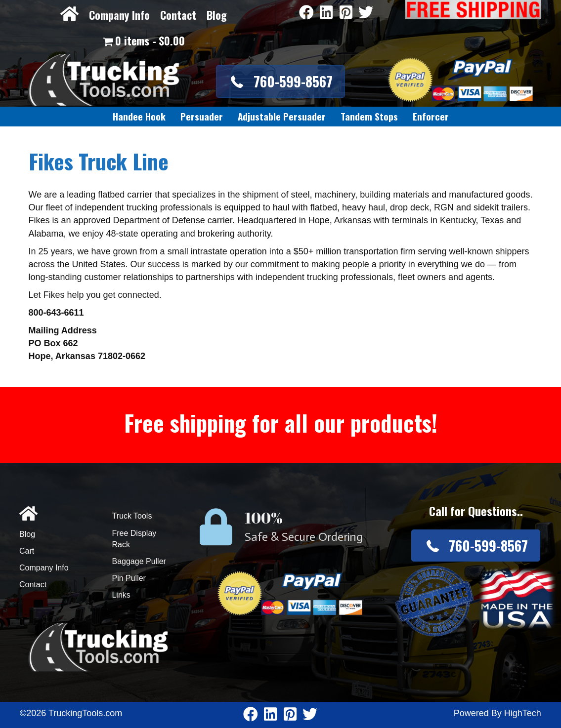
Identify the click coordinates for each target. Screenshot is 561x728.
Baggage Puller (139, 561)
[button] (280, 81)
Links (121, 595)
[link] (139, 117)
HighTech (523, 713)
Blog (217, 15)
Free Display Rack (134, 539)
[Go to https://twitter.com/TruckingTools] (366, 13)
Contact (178, 15)
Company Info (119, 15)
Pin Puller (129, 578)
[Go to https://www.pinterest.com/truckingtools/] (346, 13)
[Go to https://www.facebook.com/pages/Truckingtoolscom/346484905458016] (306, 13)
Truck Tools (132, 516)
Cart (27, 551)
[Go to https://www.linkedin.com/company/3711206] (326, 13)
